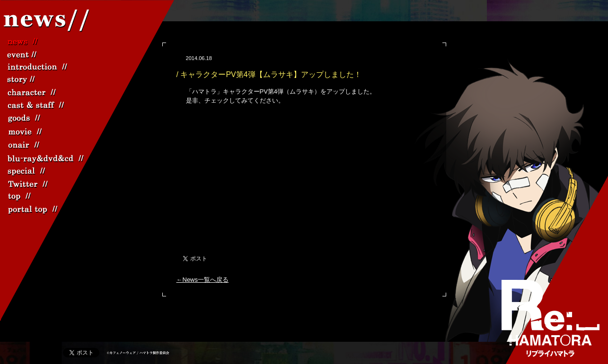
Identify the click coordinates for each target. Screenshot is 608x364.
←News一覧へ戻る (203, 280)
